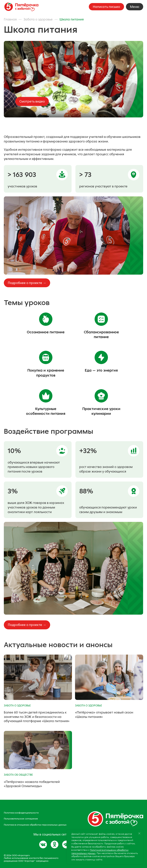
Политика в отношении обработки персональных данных (35, 825)
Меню (135, 7)
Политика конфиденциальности (21, 813)
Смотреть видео (32, 101)
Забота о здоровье (38, 19)
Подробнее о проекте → (27, 283)
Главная (10, 19)
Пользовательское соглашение (21, 819)
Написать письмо (106, 7)
